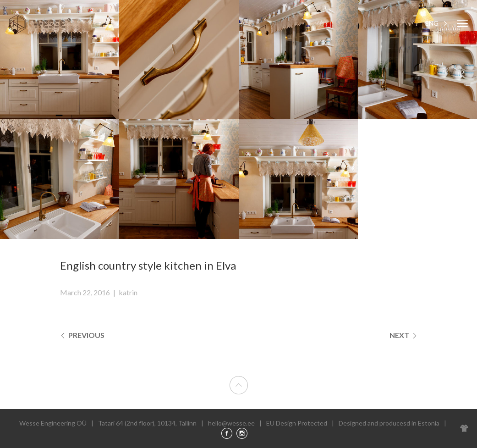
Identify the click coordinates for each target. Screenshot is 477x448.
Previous (82, 335)
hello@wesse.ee (231, 423)
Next (403, 335)
